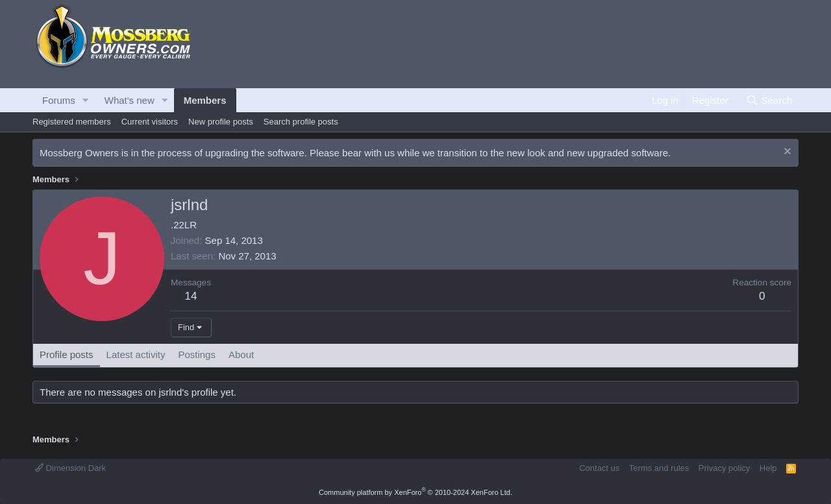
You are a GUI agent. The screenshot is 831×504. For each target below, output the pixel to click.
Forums (59, 100)
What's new (130, 100)
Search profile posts (301, 122)
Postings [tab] (197, 354)
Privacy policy (724, 468)
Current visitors (150, 122)
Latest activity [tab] (136, 354)
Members (205, 100)
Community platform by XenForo (415, 492)
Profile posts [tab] (67, 354)
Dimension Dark (70, 468)
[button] (86, 100)
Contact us (599, 468)
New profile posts (221, 122)
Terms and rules (659, 468)
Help (768, 468)
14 (191, 296)
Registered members (72, 122)
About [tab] (241, 354)
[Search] (769, 100)
